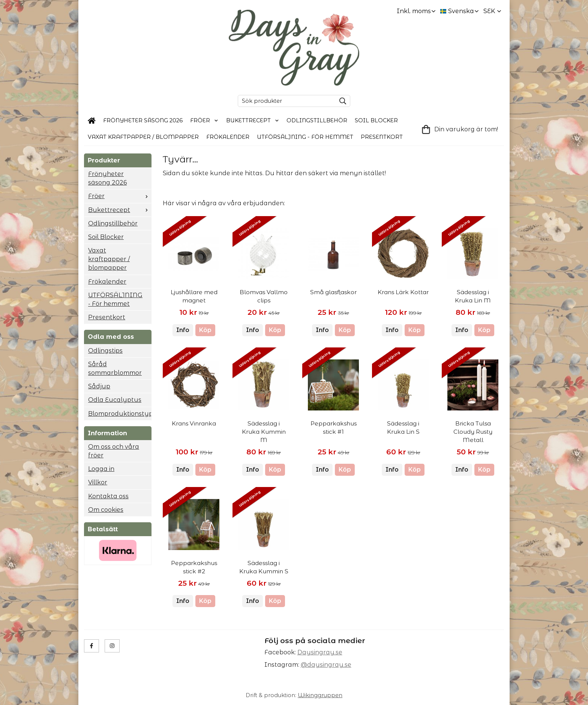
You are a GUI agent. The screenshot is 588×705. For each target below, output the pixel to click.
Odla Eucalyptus (115, 400)
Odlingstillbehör (317, 120)
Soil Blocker (376, 120)
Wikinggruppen (320, 695)
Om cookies (106, 510)
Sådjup (99, 386)
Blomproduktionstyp (120, 414)
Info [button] (183, 330)
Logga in (101, 469)
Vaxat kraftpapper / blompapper (143, 137)
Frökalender (228, 137)
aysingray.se (322, 652)
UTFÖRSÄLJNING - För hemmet (305, 137)
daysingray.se (329, 665)
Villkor (98, 482)
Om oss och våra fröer (114, 451)
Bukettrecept (253, 120)
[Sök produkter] (285, 101)
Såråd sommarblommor (115, 368)
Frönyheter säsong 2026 (143, 120)
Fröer (204, 120)
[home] (92, 121)
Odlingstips (105, 351)
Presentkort (382, 137)
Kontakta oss (108, 496)
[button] (205, 330)
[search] (341, 101)
